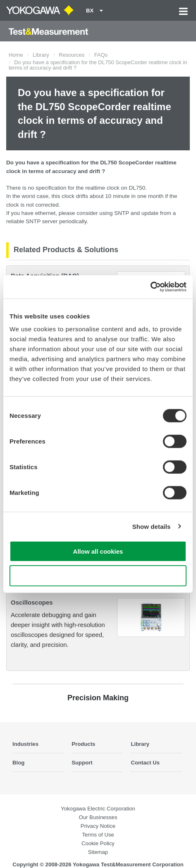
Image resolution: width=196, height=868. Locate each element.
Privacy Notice (98, 826)
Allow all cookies (98, 551)
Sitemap (98, 852)
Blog (18, 763)
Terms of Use (98, 835)
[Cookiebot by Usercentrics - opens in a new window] (150, 287)
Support (82, 763)
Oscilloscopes (32, 602)
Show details (152, 526)
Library (41, 55)
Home (16, 55)
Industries (25, 744)
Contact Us (145, 763)
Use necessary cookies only (98, 575)
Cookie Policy (98, 843)
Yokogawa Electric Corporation (98, 809)
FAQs (101, 55)
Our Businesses (98, 817)
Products (83, 744)
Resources (72, 55)
